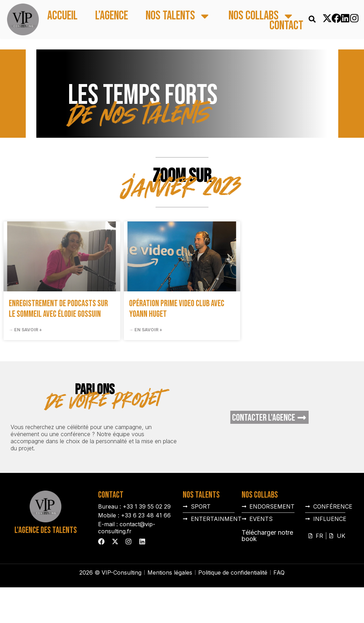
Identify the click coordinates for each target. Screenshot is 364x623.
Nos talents (178, 16)
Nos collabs (262, 16)
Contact (286, 26)
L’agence (112, 16)
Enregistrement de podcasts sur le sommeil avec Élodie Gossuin (58, 309)
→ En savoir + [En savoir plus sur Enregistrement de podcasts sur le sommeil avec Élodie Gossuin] (25, 330)
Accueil (62, 16)
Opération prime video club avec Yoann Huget (177, 309)
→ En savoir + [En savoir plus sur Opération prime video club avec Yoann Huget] (146, 330)
